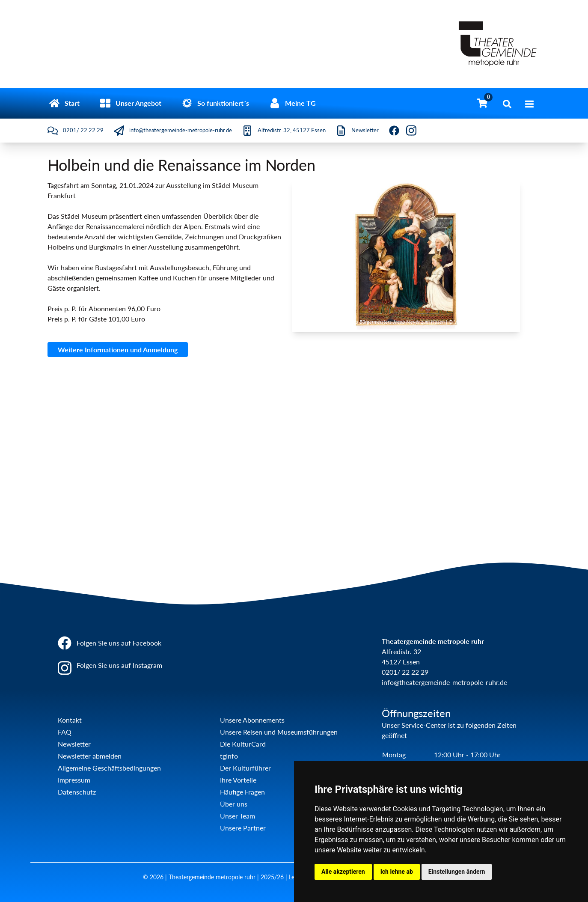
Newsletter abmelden (90, 756)
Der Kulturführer (245, 768)
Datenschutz (77, 792)
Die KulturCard (243, 744)
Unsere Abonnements (252, 720)
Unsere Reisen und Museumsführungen (279, 732)
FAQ (65, 732)
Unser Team (238, 816)
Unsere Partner (243, 828)
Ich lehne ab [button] (397, 872)
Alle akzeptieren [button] (343, 872)
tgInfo (229, 756)
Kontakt (70, 720)
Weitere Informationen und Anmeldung (118, 350)
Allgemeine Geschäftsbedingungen (109, 768)
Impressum (74, 780)
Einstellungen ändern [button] (457, 872)
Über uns (234, 804)
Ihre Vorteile (238, 780)
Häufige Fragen (242, 792)
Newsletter (74, 744)
